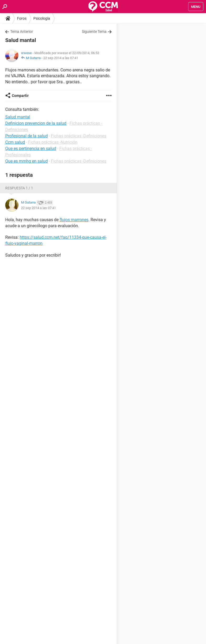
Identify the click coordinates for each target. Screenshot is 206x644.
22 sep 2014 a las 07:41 (61, 58)
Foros (22, 18)
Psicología (42, 18)
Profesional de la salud (27, 136)
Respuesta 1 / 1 (19, 188)
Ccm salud (15, 142)
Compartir (20, 96)
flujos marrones (74, 220)
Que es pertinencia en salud (31, 149)
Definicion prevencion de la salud (36, 123)
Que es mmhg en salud (27, 161)
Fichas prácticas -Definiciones (79, 136)
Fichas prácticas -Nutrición (53, 142)
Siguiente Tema (94, 32)
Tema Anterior (22, 32)
